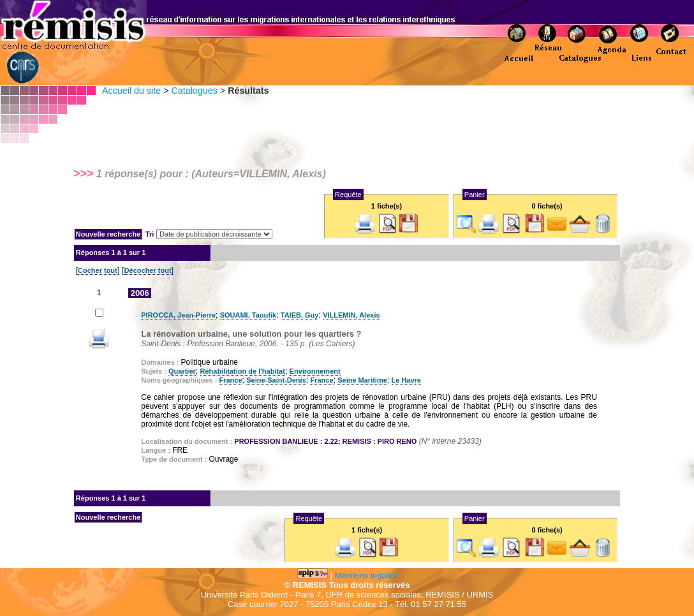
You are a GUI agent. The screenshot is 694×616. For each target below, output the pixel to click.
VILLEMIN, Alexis (351, 315)
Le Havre (406, 380)
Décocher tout (148, 270)
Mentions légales (366, 576)
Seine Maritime (362, 380)
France (230, 380)
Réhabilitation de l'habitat (243, 371)
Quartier (182, 371)
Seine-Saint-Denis (276, 380)
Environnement (315, 371)
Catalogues (194, 91)
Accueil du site (131, 91)
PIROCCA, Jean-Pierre (178, 315)
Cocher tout (98, 270)
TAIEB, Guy (300, 315)
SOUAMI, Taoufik (248, 315)
